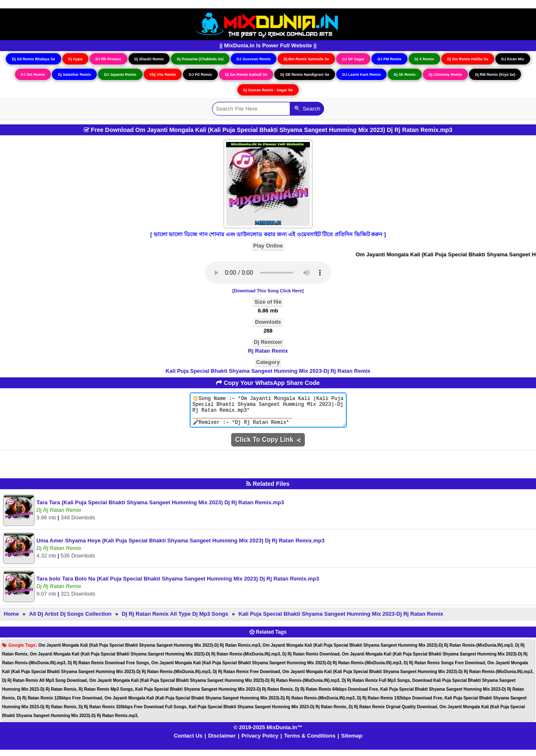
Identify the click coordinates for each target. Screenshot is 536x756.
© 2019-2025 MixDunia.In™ (268, 734)
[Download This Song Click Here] (268, 291)
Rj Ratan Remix (268, 351)
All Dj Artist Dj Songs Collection (71, 620)
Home (11, 620)
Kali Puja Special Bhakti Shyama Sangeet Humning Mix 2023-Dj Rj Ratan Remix (268, 371)
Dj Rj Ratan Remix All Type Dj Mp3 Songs (175, 620)
